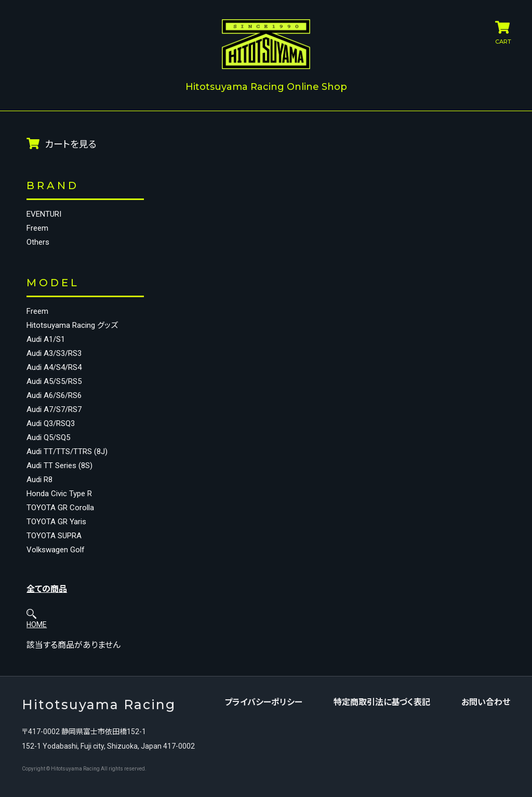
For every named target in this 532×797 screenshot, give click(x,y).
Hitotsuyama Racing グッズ (65, 323)
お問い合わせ (489, 670)
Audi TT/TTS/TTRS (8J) (67, 453)
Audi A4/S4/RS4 (54, 369)
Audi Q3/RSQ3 (51, 425)
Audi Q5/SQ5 (48, 439)
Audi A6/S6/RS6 (54, 397)
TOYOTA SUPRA (54, 537)
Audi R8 (39, 481)
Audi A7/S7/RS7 (54, 411)
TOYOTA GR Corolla (60, 509)
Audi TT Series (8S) (59, 467)
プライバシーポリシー (267, 670)
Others (38, 236)
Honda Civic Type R (59, 495)
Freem (37, 222)
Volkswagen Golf (56, 551)
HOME (147, 137)
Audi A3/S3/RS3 (54, 355)
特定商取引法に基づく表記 (385, 670)
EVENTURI (44, 208)
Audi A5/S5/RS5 (54, 383)
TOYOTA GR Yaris (56, 523)
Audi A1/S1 (46, 341)
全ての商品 (47, 590)
